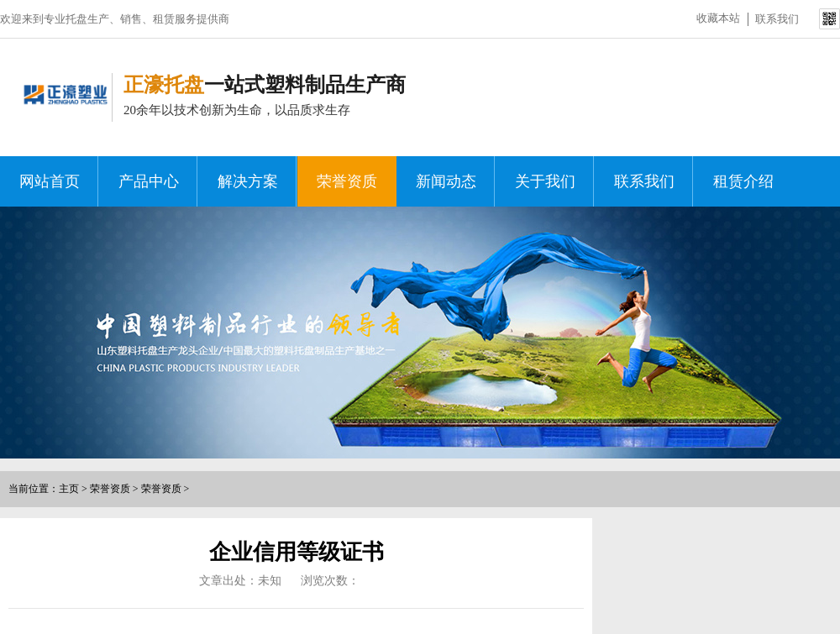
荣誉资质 (347, 181)
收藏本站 (718, 18)
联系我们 (777, 19)
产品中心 (149, 181)
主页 (69, 489)
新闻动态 (446, 181)
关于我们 (545, 181)
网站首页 (50, 181)
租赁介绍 (743, 181)
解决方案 (248, 181)
